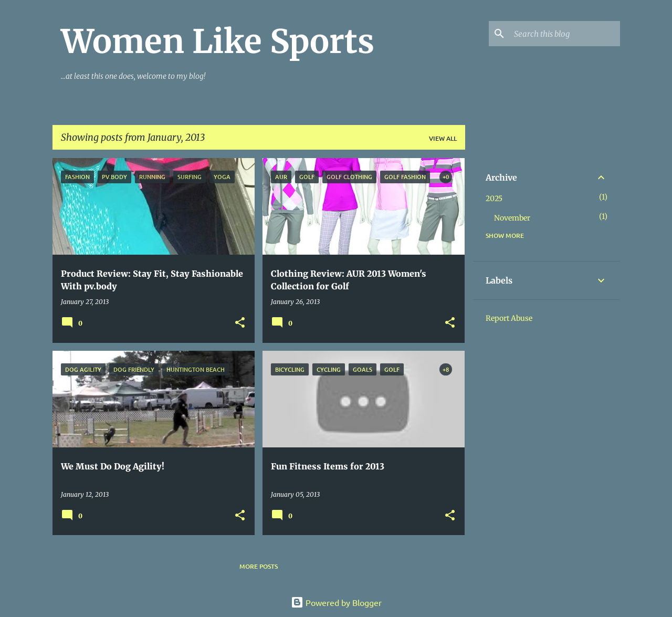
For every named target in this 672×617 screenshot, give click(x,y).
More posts (259, 566)
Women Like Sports (218, 41)
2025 (494, 198)
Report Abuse (509, 318)
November (512, 218)
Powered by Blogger (336, 602)
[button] (240, 323)
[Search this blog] (565, 34)
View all (443, 138)
